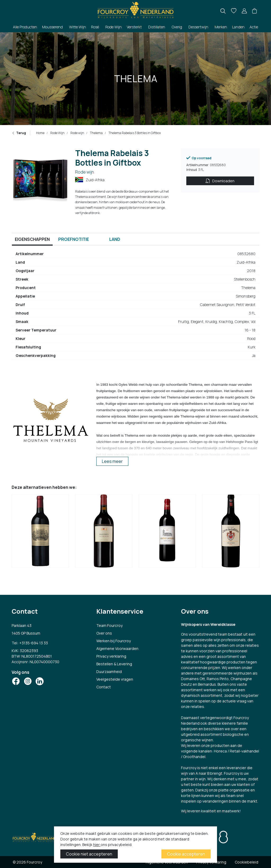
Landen (238, 27)
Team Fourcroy (109, 625)
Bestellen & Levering (114, 664)
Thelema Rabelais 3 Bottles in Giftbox (134, 133)
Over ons (104, 633)
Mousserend (52, 27)
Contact (104, 687)
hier (97, 845)
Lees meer (112, 461)
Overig (177, 27)
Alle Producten (25, 27)
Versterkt (134, 27)
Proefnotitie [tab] (74, 239)
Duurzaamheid (109, 672)
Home (40, 133)
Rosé (95, 27)
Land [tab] (115, 239)
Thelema (96, 133)
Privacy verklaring (111, 656)
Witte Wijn (78, 27)
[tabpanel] (135, 307)
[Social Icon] (16, 681)
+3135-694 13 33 (34, 643)
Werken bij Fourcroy (114, 641)
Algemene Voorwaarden (117, 648)
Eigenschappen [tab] (32, 239)
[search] (223, 11)
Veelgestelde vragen (115, 679)
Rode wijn (77, 133)
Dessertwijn (198, 27)
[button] (254, 11)
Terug (19, 133)
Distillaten (157, 27)
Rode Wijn (114, 27)
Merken (221, 27)
